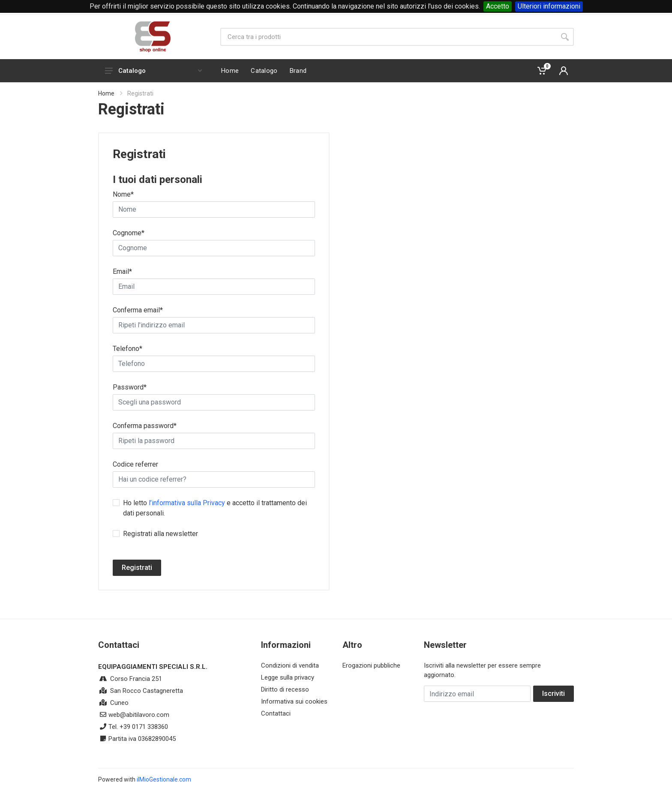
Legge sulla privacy (288, 677)
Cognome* (129, 233)
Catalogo (153, 71)
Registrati (137, 568)
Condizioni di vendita (290, 665)
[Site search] (388, 37)
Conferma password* (145, 426)
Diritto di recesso (285, 689)
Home (106, 93)
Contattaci (276, 713)
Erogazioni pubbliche (371, 665)
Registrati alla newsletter (160, 534)
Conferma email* (138, 310)
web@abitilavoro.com (139, 715)
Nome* (123, 194)
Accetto (498, 6)
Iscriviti (553, 694)
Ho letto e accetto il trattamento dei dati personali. (215, 508)
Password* (130, 387)
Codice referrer (135, 464)
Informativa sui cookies (294, 701)
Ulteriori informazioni (549, 6)
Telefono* (127, 349)
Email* (122, 271)
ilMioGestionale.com (164, 779)
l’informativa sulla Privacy (187, 503)
